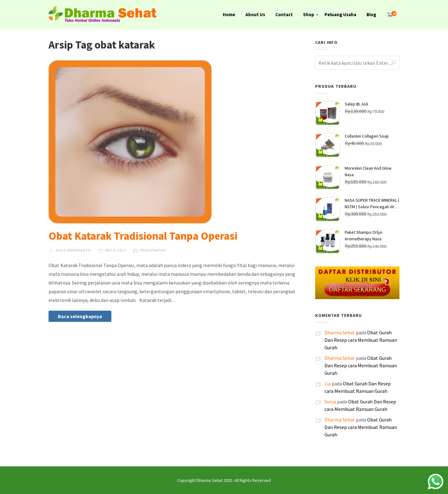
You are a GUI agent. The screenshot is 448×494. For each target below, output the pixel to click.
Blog (371, 14)
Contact (284, 14)
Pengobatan (153, 250)
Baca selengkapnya (80, 316)
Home (229, 14)
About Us (255, 14)
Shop (309, 14)
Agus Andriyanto (70, 250)
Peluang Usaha (340, 14)
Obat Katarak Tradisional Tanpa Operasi (143, 236)
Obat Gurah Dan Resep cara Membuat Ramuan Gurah (361, 340)
